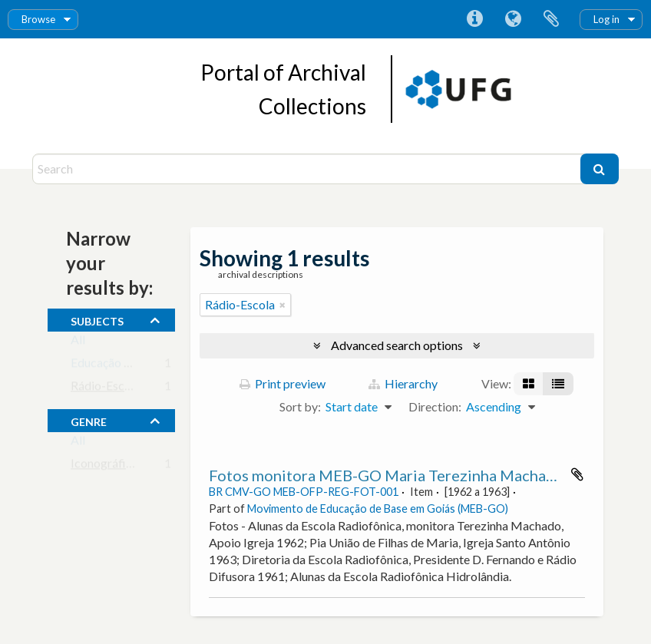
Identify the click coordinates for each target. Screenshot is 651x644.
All (78, 343)
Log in (606, 19)
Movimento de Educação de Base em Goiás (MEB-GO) (378, 509)
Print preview (283, 383)
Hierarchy (403, 383)
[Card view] (529, 384)
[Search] (308, 169)
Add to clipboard (577, 474)
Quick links (474, 19)
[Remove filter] (283, 305)
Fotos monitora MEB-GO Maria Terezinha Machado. (388, 475)
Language (513, 19)
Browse (38, 19)
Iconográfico (105, 466)
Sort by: (300, 406)
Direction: (435, 406)
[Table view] (558, 384)
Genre (89, 420)
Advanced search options (397, 345)
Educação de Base (118, 366)
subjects (97, 319)
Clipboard (551, 19)
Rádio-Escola (106, 389)
